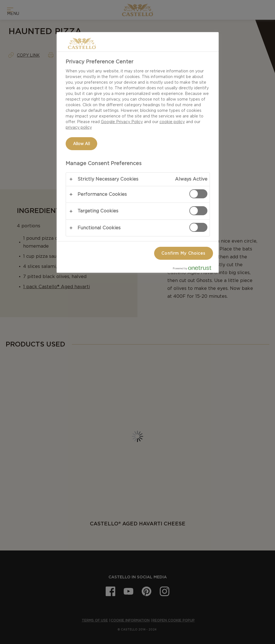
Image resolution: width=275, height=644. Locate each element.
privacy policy (79, 127)
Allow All (81, 144)
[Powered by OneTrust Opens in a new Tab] (194, 269)
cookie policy (172, 122)
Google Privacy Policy (122, 122)
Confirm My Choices (183, 253)
